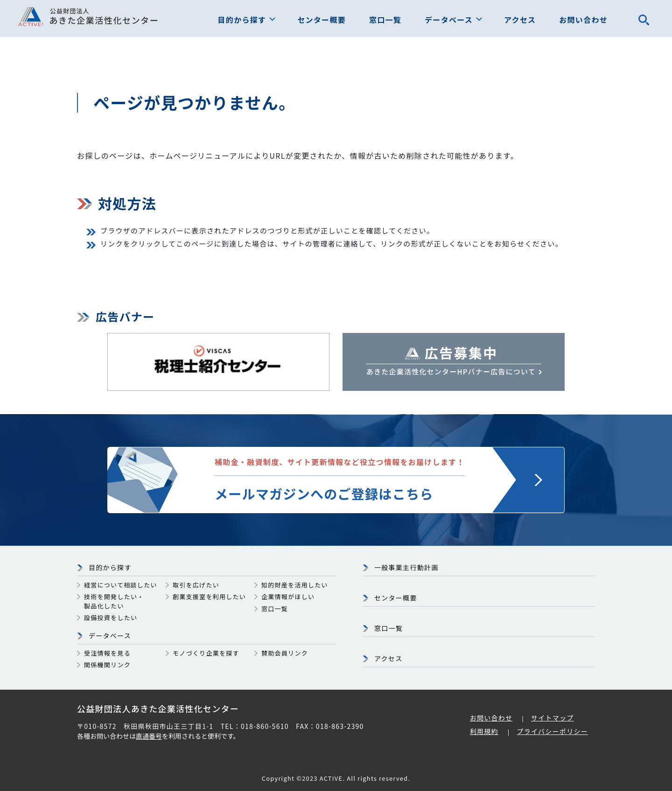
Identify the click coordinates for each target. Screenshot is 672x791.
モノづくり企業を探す (206, 653)
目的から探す (242, 20)
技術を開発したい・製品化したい (114, 601)
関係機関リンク (107, 665)
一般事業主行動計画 (406, 567)
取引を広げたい (196, 585)
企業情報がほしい (288, 597)
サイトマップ (553, 718)
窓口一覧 (385, 20)
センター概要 (322, 20)
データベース (449, 20)
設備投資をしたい (111, 618)
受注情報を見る (107, 653)
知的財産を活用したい (295, 585)
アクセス (520, 20)
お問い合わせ (583, 20)
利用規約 (484, 731)
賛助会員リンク (285, 653)
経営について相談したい (121, 585)
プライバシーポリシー (552, 731)
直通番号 (149, 736)
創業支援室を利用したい (209, 597)
